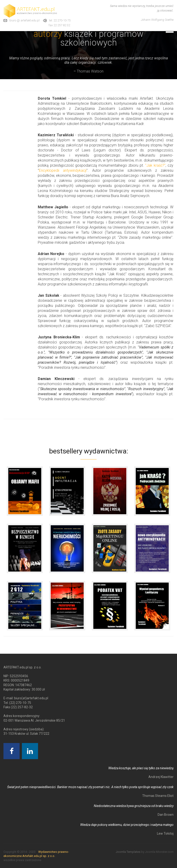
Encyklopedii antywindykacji (63, 170)
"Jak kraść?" (155, 165)
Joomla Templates (128, 852)
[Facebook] (12, 751)
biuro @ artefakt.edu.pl (25, 20)
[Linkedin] (30, 751)
